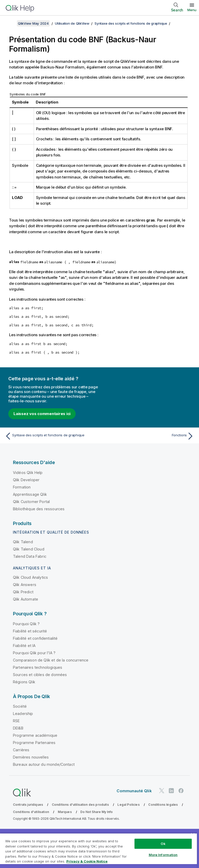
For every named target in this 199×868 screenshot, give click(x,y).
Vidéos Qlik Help (28, 473)
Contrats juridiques (28, 805)
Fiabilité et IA (24, 646)
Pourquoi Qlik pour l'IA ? (34, 653)
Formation (22, 487)
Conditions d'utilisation (31, 812)
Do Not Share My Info (97, 812)
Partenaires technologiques (38, 667)
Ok (163, 844)
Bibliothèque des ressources (39, 509)
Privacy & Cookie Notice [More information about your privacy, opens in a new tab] (87, 861)
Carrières (21, 750)
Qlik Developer (26, 480)
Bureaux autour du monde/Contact (44, 764)
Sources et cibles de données (40, 675)
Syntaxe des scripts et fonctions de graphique (131, 23)
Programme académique (35, 735)
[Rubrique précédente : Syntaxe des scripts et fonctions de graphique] (51, 436)
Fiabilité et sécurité (30, 631)
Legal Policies (128, 805)
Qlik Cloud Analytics (30, 577)
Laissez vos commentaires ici (42, 414)
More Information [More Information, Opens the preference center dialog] (163, 855)
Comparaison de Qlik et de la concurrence (51, 660)
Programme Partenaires (34, 743)
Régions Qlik (24, 682)
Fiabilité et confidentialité (35, 638)
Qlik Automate (26, 599)
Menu (192, 10)
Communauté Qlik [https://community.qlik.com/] (134, 791)
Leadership (23, 714)
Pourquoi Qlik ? (26, 624)
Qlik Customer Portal (31, 502)
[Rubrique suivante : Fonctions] (148, 436)
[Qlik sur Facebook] (181, 791)
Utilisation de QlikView (72, 23)
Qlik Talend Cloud (29, 549)
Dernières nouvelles (31, 757)
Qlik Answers (25, 585)
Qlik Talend (23, 542)
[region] (98, 850)
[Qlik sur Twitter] (162, 791)
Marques (65, 812)
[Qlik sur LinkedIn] (171, 791)
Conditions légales (163, 805)
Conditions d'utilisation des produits (80, 805)
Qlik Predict (23, 592)
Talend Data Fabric (30, 556)
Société (20, 706)
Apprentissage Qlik (30, 494)
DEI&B (18, 728)
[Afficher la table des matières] (10, 23)
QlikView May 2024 (33, 23)
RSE (16, 721)
